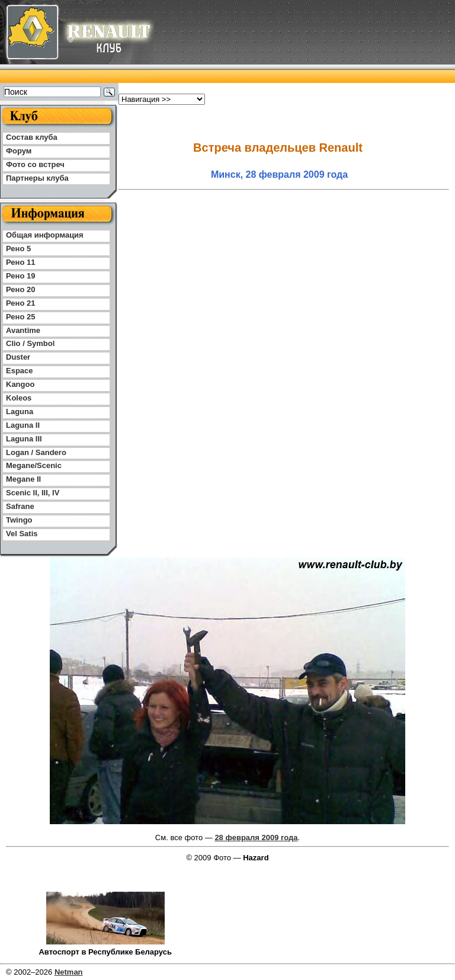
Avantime (23, 330)
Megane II (23, 479)
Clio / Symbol (30, 343)
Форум (19, 151)
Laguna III (24, 439)
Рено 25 (20, 317)
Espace (20, 371)
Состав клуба (32, 137)
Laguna (20, 411)
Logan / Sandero (36, 452)
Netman (69, 972)
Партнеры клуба (37, 178)
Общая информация (45, 235)
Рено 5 (18, 249)
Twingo (19, 520)
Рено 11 (20, 262)
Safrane (20, 506)
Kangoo (20, 384)
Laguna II (23, 425)
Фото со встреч (35, 164)
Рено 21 (20, 303)
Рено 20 (20, 289)
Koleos (19, 398)
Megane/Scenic (34, 465)
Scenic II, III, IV (33, 493)
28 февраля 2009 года (256, 838)
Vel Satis (22, 534)
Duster (18, 357)
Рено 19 (20, 276)
